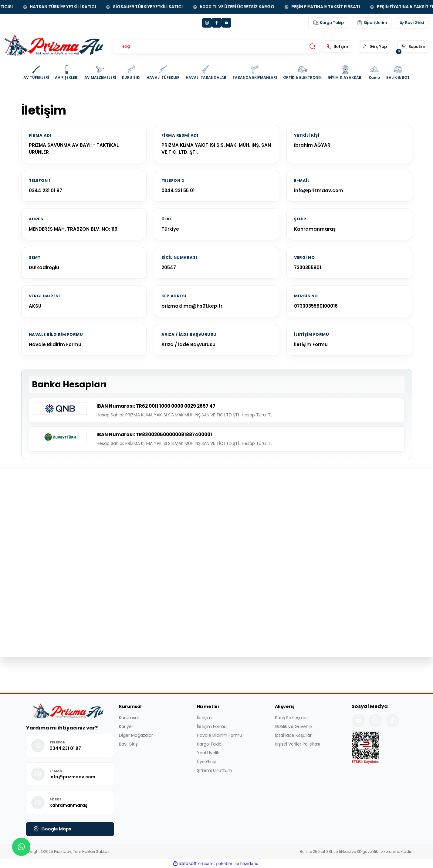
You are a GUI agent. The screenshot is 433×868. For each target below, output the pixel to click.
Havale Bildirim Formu (55, 344)
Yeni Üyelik (208, 753)
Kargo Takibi (210, 744)
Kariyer (126, 726)
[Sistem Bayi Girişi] (412, 23)
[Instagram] (207, 23)
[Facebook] (217, 23)
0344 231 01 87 (46, 190)
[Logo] (54, 47)
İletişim (204, 718)
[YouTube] (226, 23)
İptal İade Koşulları (294, 735)
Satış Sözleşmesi (292, 718)
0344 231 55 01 (178, 190)
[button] (370, 46)
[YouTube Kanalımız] (358, 720)
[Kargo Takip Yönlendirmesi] (328, 23)
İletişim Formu (311, 344)
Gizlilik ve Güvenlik (294, 726)
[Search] (216, 46)
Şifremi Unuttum (215, 770)
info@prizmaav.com (319, 190)
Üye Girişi (206, 762)
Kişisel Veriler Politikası (298, 744)
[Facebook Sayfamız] (392, 720)
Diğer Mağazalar (136, 735)
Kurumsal (129, 718)
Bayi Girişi (129, 744)
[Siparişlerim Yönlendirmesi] (372, 23)
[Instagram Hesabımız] (375, 720)
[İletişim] (330, 46)
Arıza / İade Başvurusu (188, 344)
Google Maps (52, 829)
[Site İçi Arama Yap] (313, 46)
